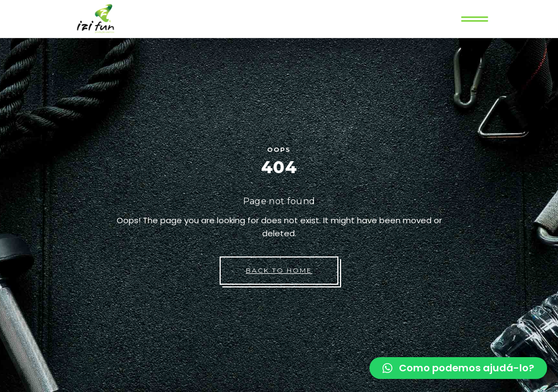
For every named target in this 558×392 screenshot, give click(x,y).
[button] (458, 368)
